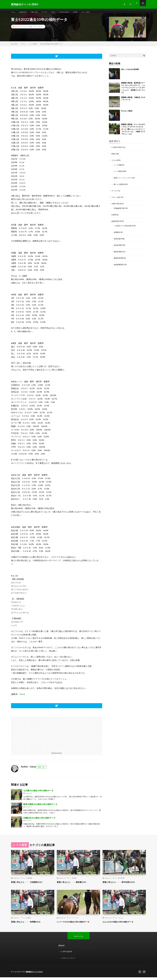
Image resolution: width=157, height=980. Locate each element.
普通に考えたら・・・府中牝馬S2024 (122, 885)
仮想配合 (117, 234)
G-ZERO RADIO (70, 12)
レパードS (75, 921)
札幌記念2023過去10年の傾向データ (39, 821)
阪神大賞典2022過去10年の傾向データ (40, 807)
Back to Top (79, 939)
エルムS (121, 921)
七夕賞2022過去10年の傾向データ (38, 793)
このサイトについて (68, 961)
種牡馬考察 (118, 253)
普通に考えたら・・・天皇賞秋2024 (29, 885)
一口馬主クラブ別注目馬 (123, 228)
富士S (41, 29)
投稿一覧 (41, 770)
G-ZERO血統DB (67, 954)
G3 (70, 921)
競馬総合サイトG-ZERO (35, 974)
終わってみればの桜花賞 (130, 72)
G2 (37, 29)
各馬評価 (117, 241)
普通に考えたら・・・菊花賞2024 (74, 885)
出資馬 (83, 12)
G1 (24, 881)
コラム (14, 12)
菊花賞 (74, 881)
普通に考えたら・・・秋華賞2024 (28, 925)
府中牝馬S (121, 881)
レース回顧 (118, 168)
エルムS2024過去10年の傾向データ (121, 925)
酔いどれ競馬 (119, 187)
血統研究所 (24, 12)
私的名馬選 (118, 247)
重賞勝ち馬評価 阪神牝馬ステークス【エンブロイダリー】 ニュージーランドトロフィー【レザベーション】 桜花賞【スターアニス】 (133, 91)
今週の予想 (37, 12)
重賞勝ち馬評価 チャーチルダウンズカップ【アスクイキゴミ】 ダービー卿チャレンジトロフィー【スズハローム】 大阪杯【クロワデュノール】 (133, 132)
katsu (22, 697)
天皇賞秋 (29, 881)
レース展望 (29, 29)
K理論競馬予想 (120, 210)
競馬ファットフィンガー (123, 180)
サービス (48, 12)
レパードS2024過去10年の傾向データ (76, 925)
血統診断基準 (119, 266)
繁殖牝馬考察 (119, 260)
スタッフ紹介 (94, 12)
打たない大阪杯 (127, 114)
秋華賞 (28, 921)
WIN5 (58, 12)
